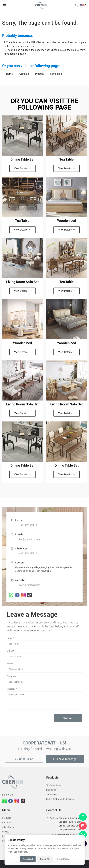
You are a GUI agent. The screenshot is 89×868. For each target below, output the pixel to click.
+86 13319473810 (28, 528)
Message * (12, 690)
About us (24, 74)
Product (39, 74)
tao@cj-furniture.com (29, 542)
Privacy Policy (62, 859)
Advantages (8, 829)
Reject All (45, 859)
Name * (10, 640)
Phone (10, 665)
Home (9, 74)
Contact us (56, 74)
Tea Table (66, 161)
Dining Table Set (22, 161)
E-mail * (10, 652)
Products (7, 819)
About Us (7, 824)
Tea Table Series (54, 787)
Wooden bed (67, 222)
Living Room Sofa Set (22, 283)
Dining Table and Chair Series (60, 801)
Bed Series (51, 791)
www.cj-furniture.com (30, 588)
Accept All (28, 859)
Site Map (66, 865)
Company (11, 678)
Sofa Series (52, 796)
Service (6, 833)
